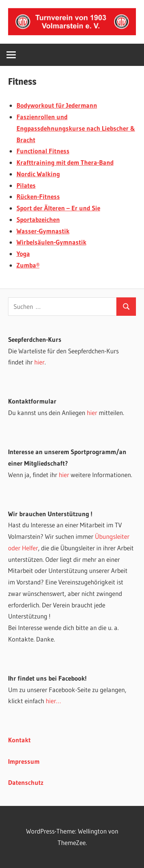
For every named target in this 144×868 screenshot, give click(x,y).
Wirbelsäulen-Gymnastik (51, 242)
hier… (53, 701)
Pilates (26, 185)
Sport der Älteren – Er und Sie (58, 208)
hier (39, 362)
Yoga (23, 254)
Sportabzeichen (38, 219)
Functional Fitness (43, 151)
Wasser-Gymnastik (43, 231)
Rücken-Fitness (38, 196)
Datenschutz (26, 782)
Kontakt (19, 740)
